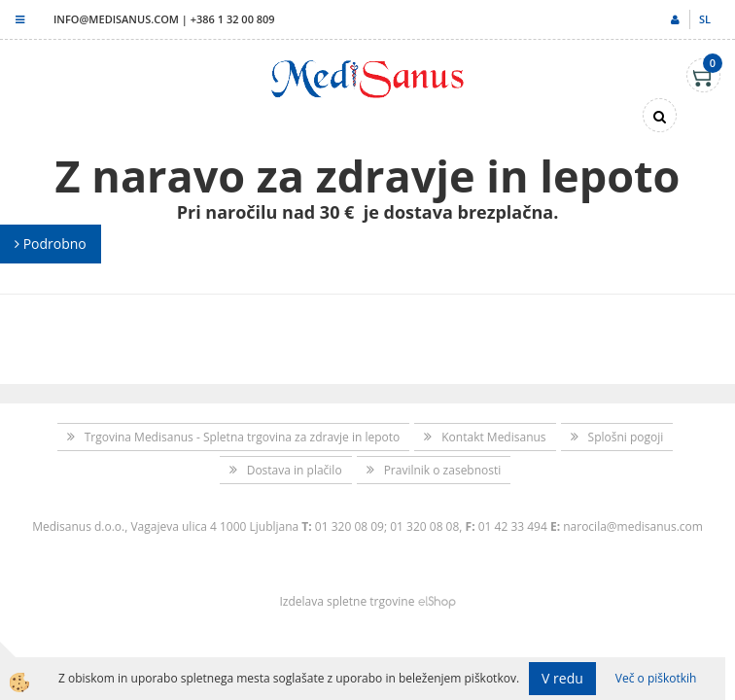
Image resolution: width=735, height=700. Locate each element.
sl (705, 19)
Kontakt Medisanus (493, 437)
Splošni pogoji (626, 437)
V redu (562, 678)
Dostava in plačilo (295, 470)
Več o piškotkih (656, 678)
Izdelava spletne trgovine (347, 601)
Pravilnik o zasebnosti (443, 470)
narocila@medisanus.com (633, 526)
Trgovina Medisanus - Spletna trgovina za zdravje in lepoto (243, 437)
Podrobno (51, 244)
